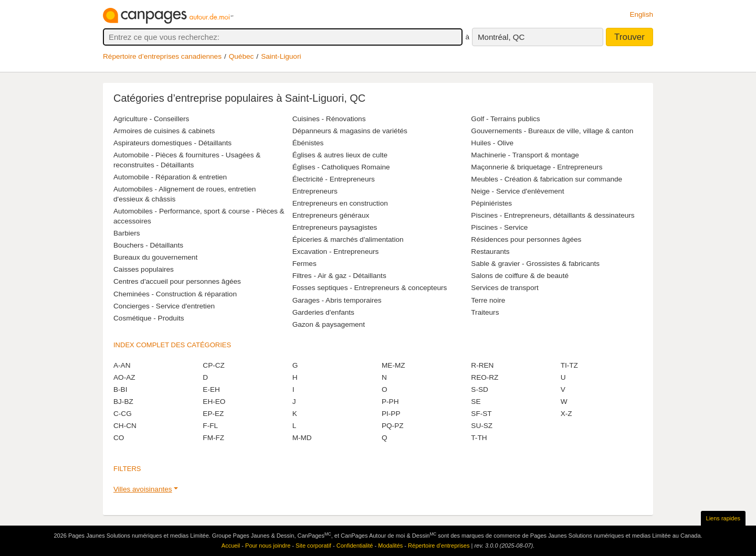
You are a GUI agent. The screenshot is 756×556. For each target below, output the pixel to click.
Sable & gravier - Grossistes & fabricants (535, 264)
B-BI (120, 389)
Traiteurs (485, 312)
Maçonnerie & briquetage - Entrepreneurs (537, 167)
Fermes (304, 264)
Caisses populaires (144, 269)
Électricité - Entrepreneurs (334, 179)
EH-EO (214, 402)
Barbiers (127, 233)
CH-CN (125, 426)
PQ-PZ (393, 426)
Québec (241, 56)
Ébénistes (308, 143)
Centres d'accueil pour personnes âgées (177, 281)
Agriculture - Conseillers (151, 119)
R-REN (482, 365)
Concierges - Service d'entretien (164, 306)
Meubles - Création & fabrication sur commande (547, 179)
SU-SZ (482, 426)
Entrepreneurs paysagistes (335, 227)
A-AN (122, 365)
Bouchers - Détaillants (148, 245)
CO (119, 438)
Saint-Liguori (281, 56)
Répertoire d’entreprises (439, 546)
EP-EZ (213, 414)
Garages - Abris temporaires (337, 300)
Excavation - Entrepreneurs (336, 252)
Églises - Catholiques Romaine (341, 167)
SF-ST (481, 414)
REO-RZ (485, 377)
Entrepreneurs (315, 191)
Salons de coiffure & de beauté (520, 276)
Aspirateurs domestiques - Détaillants (172, 143)
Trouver (629, 37)
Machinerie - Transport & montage (525, 155)
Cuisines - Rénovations (329, 119)
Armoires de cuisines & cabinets (164, 131)
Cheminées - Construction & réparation (175, 294)
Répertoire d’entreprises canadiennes (162, 56)
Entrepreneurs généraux (331, 215)
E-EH (211, 389)
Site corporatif (313, 546)
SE (476, 402)
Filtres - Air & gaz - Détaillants (339, 276)
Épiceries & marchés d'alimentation (348, 239)
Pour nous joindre (268, 546)
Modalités (390, 546)
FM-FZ (213, 438)
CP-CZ (214, 365)
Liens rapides (723, 518)
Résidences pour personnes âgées (526, 239)
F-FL (210, 426)
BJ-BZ (123, 402)
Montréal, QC (501, 37)
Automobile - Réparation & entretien (170, 177)
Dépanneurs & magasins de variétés (350, 131)
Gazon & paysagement (329, 324)
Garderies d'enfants (323, 312)
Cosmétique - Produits (149, 318)
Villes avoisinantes (143, 489)
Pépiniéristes (491, 203)
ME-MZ (393, 365)
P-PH (390, 402)
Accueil (231, 546)
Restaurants (490, 252)
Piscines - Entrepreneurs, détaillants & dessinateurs (553, 215)
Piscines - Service (499, 227)
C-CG (123, 414)
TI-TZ (569, 365)
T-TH (479, 438)
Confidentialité (355, 546)
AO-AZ (124, 377)
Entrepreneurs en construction (340, 203)
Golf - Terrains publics (505, 119)
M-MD (302, 438)
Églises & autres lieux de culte (340, 155)
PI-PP (391, 414)
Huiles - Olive (492, 143)
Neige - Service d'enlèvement (517, 191)
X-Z (566, 414)
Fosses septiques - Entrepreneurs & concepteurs (370, 288)
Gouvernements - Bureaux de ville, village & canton (552, 131)
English (641, 14)
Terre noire (488, 300)
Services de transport (505, 288)
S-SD (479, 389)
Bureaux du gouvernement (155, 257)
